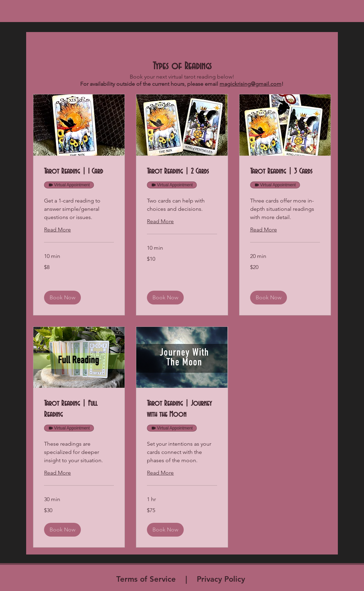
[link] (79, 172)
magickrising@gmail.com (250, 84)
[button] (62, 298)
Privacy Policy (222, 579)
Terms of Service (146, 579)
